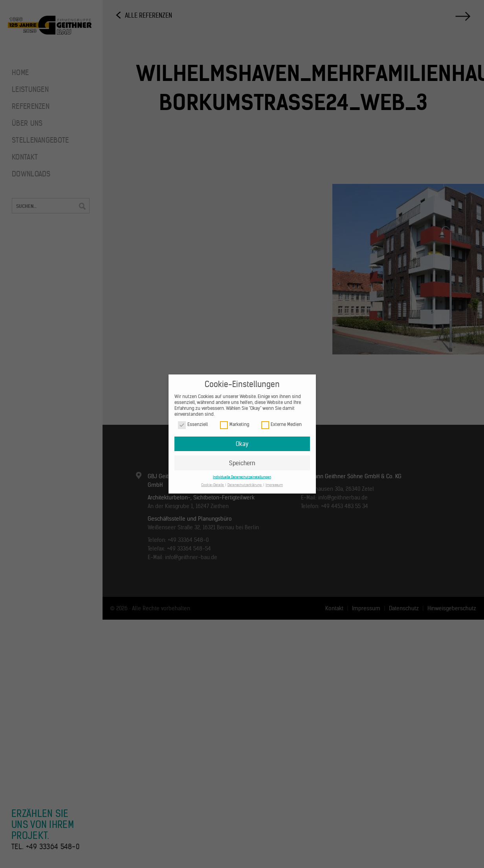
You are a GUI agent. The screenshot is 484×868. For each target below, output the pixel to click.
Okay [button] (242, 444)
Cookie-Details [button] (213, 485)
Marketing (235, 425)
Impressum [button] (274, 485)
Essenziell (193, 425)
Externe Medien (281, 425)
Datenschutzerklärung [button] (245, 485)
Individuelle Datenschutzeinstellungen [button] (242, 477)
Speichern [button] (242, 463)
